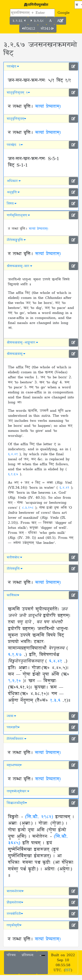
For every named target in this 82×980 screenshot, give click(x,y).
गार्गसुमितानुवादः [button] (18, 215)
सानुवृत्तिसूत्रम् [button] (16, 119)
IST (68, 970)
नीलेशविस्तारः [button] (16, 739)
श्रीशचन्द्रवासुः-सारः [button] (19, 266)
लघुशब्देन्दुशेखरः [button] (18, 791)
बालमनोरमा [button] (15, 891)
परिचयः (12, 955)
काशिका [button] (13, 595)
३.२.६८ (37, 21)
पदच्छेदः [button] (13, 66)
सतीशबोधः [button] (14, 557)
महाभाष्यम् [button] (14, 765)
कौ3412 (29, 29)
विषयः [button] (12, 204)
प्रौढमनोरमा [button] (15, 902)
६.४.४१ (14, 454)
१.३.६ (56, 701)
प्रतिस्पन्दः (28, 955)
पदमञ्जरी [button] (13, 727)
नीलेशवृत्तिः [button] (15, 569)
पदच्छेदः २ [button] (15, 145)
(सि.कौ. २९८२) (39, 817)
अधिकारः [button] (14, 181)
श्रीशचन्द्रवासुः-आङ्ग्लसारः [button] (22, 343)
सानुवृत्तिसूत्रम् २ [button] (18, 93)
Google (63, 13)
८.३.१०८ (29, 508)
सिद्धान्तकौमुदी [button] (17, 803)
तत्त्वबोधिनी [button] (15, 914)
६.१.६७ (14, 474)
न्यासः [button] (11, 716)
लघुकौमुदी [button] (14, 925)
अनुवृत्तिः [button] (13, 192)
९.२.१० (15, 681)
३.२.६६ (19, 21)
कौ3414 (47, 29)
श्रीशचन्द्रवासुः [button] (16, 354)
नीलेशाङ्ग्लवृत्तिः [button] (16, 240)
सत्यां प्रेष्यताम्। (48, 107)
